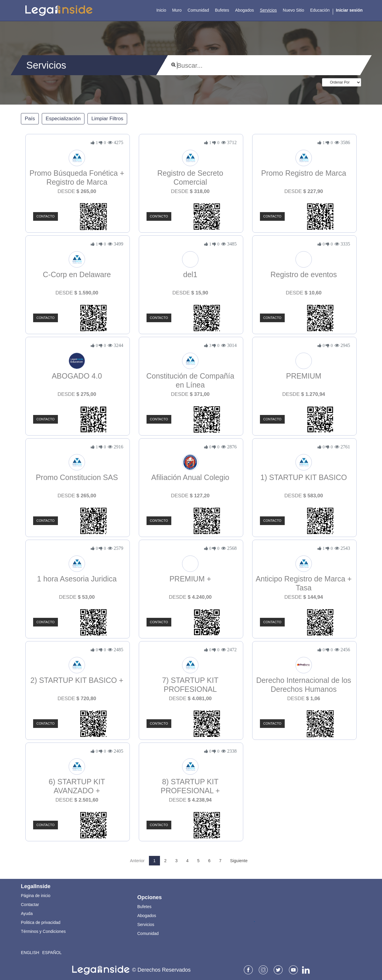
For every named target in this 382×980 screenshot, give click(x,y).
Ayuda (27, 913)
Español (52, 953)
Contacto (46, 216)
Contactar (30, 905)
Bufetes (144, 907)
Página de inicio (36, 896)
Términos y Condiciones (43, 931)
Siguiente (239, 861)
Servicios (146, 925)
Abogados (147, 916)
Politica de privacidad (41, 922)
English (30, 953)
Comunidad (148, 933)
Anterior (137, 861)
